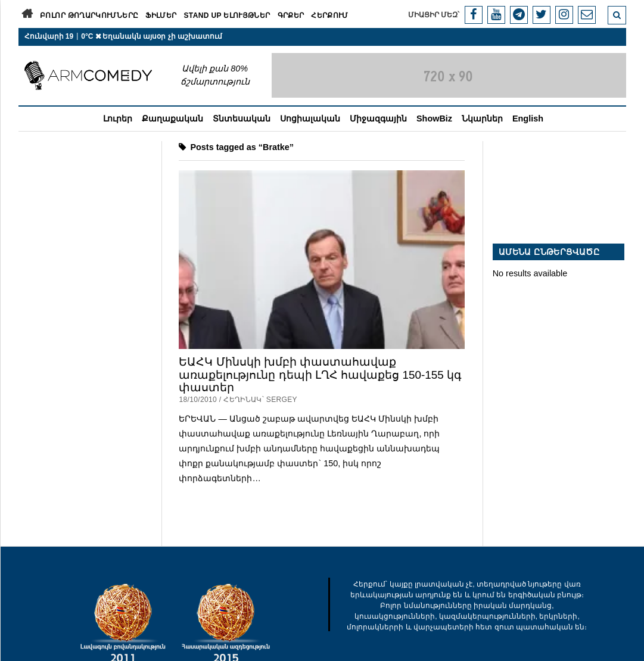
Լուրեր (118, 119)
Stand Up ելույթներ (227, 15)
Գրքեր (291, 15)
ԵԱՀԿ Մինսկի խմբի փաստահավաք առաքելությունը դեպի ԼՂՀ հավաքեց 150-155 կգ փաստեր (320, 375)
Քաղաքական (172, 119)
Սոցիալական (310, 119)
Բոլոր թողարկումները (89, 15)
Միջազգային (378, 119)
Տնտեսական (242, 119)
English (528, 119)
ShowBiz (434, 119)
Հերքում (330, 15)
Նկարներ (482, 119)
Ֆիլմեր (161, 15)
